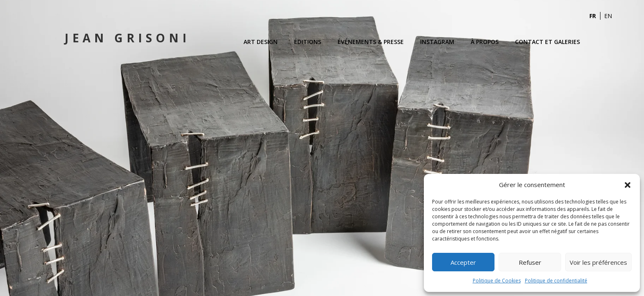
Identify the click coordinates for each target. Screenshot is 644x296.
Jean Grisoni (127, 38)
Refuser (530, 262)
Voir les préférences (598, 262)
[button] (628, 185)
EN (608, 16)
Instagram (437, 42)
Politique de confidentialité (556, 281)
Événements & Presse (371, 42)
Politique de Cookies (497, 281)
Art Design (261, 42)
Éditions (308, 42)
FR (593, 16)
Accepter (463, 262)
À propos (485, 42)
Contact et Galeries (547, 42)
